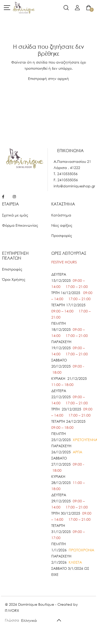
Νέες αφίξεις (62, 225)
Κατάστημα (61, 215)
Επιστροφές (12, 269)
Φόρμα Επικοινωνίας (20, 225)
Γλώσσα (12, 620)
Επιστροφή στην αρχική (48, 78)
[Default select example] (43, 620)
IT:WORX (12, 610)
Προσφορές (62, 235)
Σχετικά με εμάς (15, 215)
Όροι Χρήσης (14, 279)
